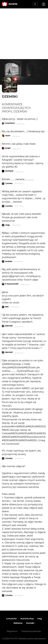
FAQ (40, 619)
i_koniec (9, 183)
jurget (8, 148)
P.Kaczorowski (12, 284)
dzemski (10, 96)
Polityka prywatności (31, 631)
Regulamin (12, 631)
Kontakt (30, 623)
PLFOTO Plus (27, 619)
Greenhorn (10, 123)
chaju (8, 225)
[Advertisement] (24, 34)
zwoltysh (9, 171)
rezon (8, 136)
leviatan (9, 261)
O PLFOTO (11, 619)
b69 (7, 307)
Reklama (18, 623)
